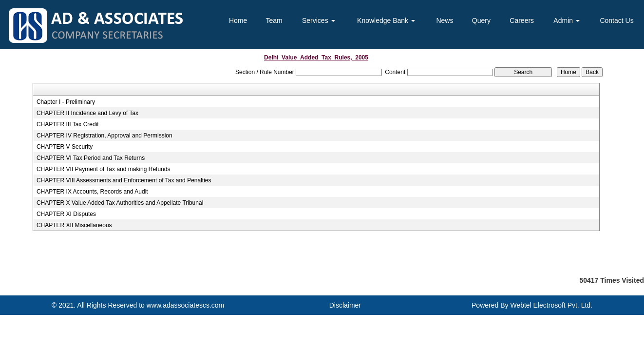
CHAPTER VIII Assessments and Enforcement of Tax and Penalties (124, 180)
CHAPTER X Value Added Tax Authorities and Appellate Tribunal (120, 203)
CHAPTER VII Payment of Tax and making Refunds (104, 169)
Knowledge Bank (386, 20)
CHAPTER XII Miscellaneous (74, 225)
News (445, 20)
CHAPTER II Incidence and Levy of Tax (87, 113)
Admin (567, 20)
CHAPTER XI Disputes (66, 214)
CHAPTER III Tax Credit (68, 124)
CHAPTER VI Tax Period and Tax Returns (91, 158)
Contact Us (616, 20)
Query (481, 20)
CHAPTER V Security (65, 147)
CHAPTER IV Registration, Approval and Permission (104, 136)
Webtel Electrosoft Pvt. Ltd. (551, 305)
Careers (522, 20)
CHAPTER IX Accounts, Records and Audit (92, 192)
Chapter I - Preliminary (66, 102)
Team (274, 20)
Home (238, 20)
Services (319, 20)
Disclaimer (345, 305)
